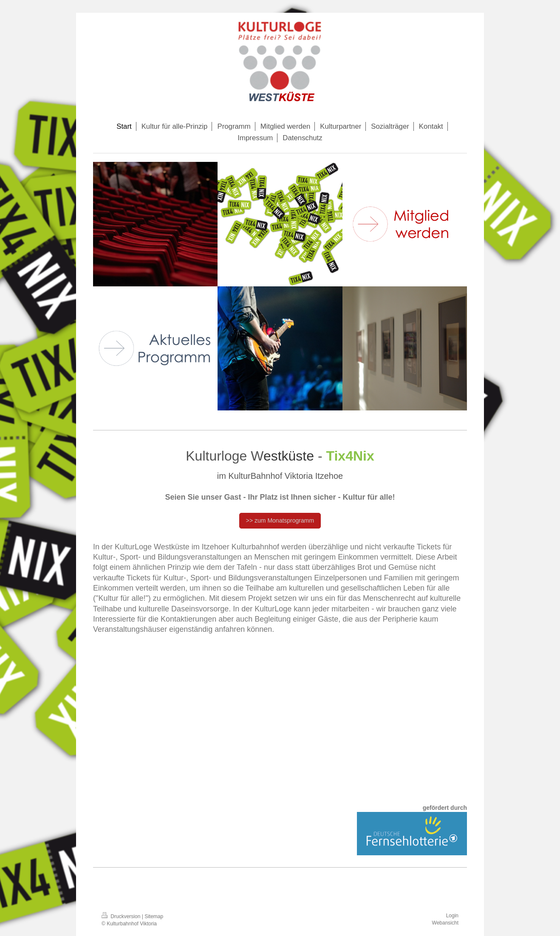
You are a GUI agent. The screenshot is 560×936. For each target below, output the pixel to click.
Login (452, 916)
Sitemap (154, 916)
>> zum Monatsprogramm (280, 520)
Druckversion (122, 916)
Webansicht (445, 923)
